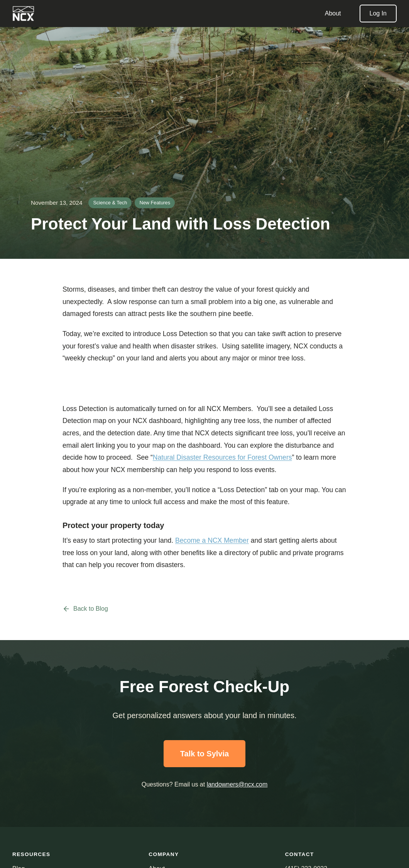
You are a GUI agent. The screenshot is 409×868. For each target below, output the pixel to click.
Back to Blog (85, 609)
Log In (378, 13)
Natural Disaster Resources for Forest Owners (222, 457)
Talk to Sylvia (204, 754)
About (333, 13)
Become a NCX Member (212, 540)
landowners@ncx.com (237, 784)
